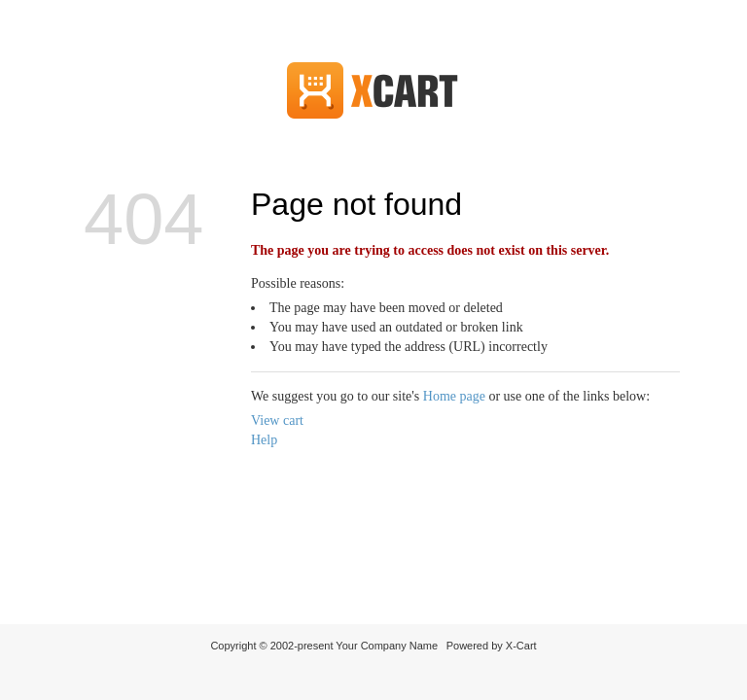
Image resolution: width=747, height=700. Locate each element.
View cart (277, 420)
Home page (454, 396)
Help (264, 440)
